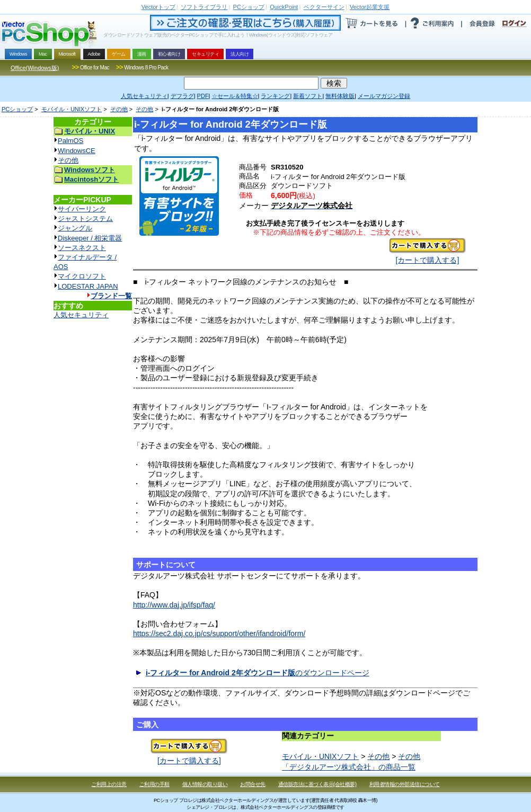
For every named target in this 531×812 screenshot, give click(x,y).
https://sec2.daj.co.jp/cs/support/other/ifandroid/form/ (219, 633)
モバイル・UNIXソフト (72, 109)
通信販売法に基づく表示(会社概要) (317, 784)
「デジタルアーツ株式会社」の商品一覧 (349, 767)
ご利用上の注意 (109, 784)
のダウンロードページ (258, 673)
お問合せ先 (253, 784)
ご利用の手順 (154, 784)
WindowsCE (77, 151)
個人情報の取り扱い (205, 784)
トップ (158, 7)
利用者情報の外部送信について (405, 784)
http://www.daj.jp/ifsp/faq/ (174, 605)
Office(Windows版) (35, 68)
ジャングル (75, 228)
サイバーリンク (82, 209)
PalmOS (70, 141)
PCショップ (17, 109)
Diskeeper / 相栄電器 (90, 238)
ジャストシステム (85, 218)
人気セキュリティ (81, 315)
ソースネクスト (82, 248)
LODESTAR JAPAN (88, 286)
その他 (119, 109)
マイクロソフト (82, 276)
